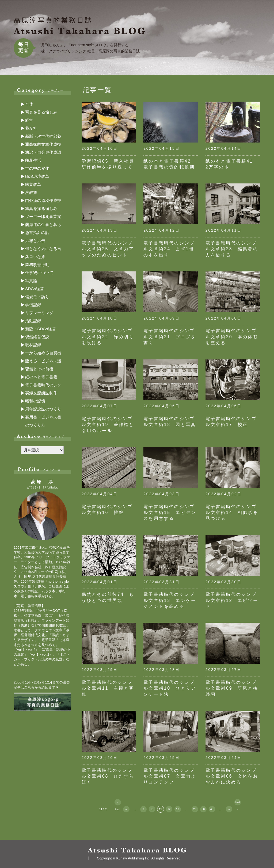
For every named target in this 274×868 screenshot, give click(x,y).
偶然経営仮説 (37, 337)
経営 (29, 120)
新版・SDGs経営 (41, 329)
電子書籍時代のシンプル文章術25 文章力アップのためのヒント (108, 249)
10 (152, 809)
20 (195, 809)
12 (169, 809)
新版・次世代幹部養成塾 (43, 137)
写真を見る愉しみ (41, 112)
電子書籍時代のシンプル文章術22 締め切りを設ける (108, 337)
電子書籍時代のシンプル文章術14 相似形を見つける (232, 513)
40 (212, 809)
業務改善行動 (37, 265)
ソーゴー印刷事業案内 (43, 217)
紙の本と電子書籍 (41, 377)
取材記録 (33, 345)
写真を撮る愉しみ (41, 208)
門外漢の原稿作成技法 (43, 201)
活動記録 (33, 321)
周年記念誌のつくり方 (43, 410)
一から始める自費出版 (43, 354)
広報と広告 (35, 241)
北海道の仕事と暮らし (43, 225)
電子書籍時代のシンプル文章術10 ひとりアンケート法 (170, 688)
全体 (29, 104)
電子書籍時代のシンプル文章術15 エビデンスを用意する (170, 513)
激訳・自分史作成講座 (43, 153)
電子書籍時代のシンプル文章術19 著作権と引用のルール (108, 425)
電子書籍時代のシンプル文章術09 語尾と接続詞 (232, 688)
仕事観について (39, 273)
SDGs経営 (35, 289)
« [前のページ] (126, 809)
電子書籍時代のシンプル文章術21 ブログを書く (170, 337)
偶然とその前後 (39, 369)
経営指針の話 (37, 233)
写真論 (31, 281)
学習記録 (33, 305)
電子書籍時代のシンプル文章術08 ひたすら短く (108, 776)
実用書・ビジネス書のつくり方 (43, 418)
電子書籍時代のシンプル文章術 (43, 386)
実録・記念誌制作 (41, 393)
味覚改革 (33, 184)
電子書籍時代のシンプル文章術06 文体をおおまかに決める (232, 776)
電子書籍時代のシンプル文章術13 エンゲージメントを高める (170, 600)
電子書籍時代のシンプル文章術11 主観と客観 (108, 688)
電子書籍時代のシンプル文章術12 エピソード (232, 600)
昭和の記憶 (35, 401)
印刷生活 (33, 160)
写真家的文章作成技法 (43, 145)
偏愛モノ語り (37, 297)
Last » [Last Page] (237, 803)
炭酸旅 (31, 192)
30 (203, 809)
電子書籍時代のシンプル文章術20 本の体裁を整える (232, 337)
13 (178, 809)
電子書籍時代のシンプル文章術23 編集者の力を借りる (232, 249)
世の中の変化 (37, 168)
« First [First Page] (118, 803)
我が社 (31, 128)
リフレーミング (39, 313)
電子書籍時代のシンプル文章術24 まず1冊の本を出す (169, 249)
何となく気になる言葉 (43, 249)
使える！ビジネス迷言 (43, 362)
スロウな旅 (35, 257)
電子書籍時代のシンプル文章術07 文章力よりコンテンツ (170, 776)
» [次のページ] (229, 809)
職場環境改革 (37, 176)
